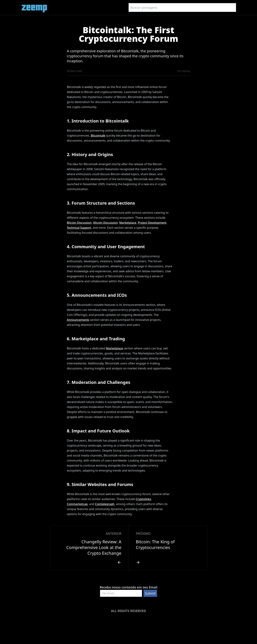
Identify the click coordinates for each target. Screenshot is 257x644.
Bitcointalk (98, 136)
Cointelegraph (105, 504)
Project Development (152, 223)
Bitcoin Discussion (79, 223)
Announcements (78, 320)
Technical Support (79, 228)
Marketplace (128, 223)
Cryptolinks (143, 499)
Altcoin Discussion (105, 223)
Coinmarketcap (77, 504)
